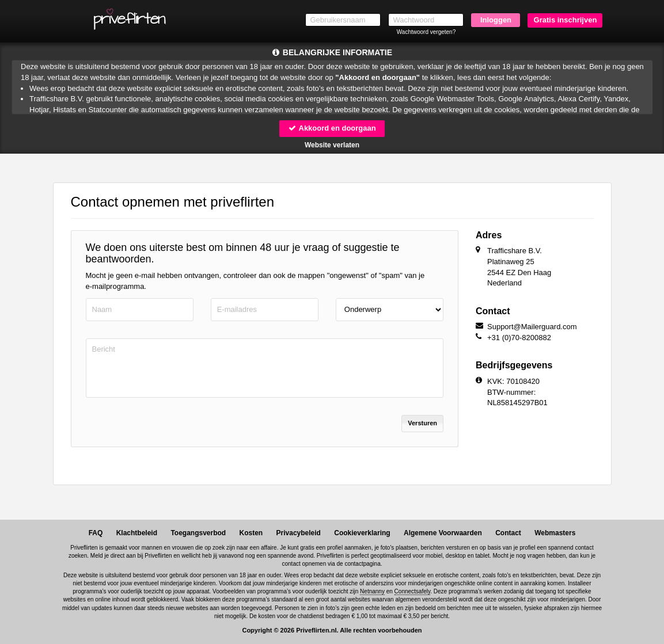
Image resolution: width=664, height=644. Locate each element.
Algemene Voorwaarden (443, 533)
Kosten (251, 533)
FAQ (96, 533)
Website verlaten (332, 145)
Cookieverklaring (362, 533)
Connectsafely (413, 591)
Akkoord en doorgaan (332, 128)
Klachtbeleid (137, 533)
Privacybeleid (299, 533)
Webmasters (555, 533)
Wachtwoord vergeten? (426, 32)
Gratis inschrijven (566, 20)
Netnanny (372, 591)
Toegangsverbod (198, 533)
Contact (508, 533)
